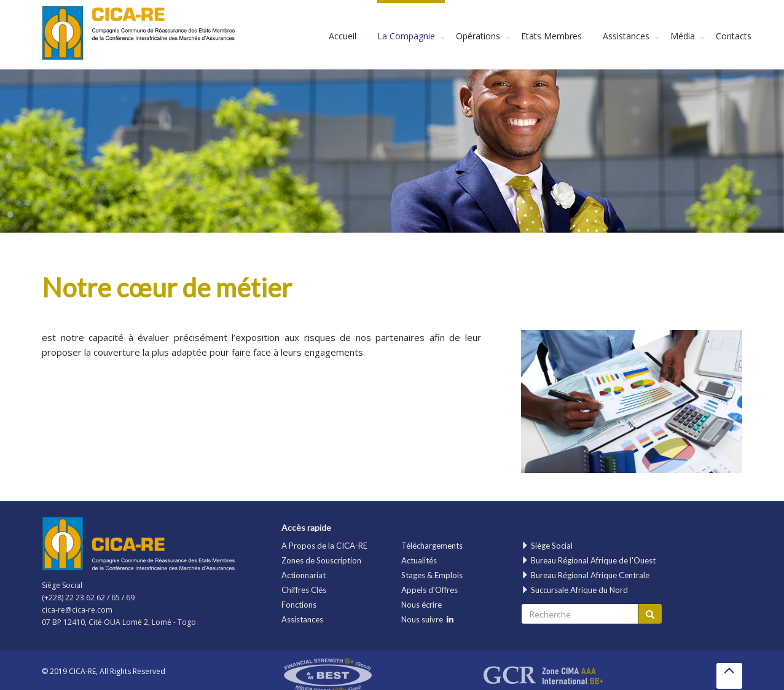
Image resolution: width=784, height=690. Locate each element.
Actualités (419, 560)
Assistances (626, 36)
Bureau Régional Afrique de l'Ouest (588, 560)
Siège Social (547, 546)
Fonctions (299, 605)
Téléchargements (432, 546)
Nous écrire (421, 605)
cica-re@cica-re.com (77, 610)
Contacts (734, 36)
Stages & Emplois (432, 575)
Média (683, 36)
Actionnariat (304, 575)
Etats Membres (551, 36)
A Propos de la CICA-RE (324, 546)
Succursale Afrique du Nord (574, 590)
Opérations (478, 36)
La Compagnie (406, 36)
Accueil (343, 36)
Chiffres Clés (304, 590)
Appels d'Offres (429, 590)
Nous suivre (427, 619)
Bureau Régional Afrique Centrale (585, 575)
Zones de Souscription (321, 560)
